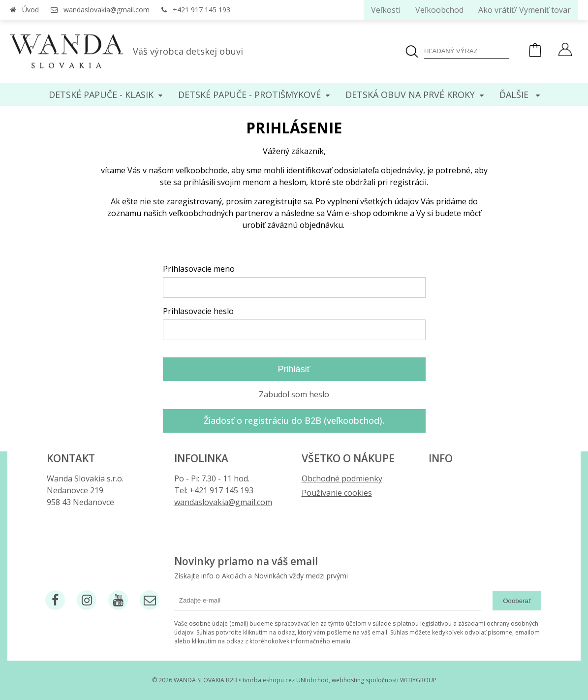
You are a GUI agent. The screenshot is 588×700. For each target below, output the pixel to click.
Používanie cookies (337, 493)
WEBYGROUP (418, 680)
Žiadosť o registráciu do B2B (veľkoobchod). (294, 420)
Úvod (31, 10)
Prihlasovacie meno (199, 269)
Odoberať (517, 601)
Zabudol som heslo (294, 394)
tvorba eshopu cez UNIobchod (286, 680)
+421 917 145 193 (201, 10)
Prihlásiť (294, 369)
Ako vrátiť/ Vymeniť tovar (525, 10)
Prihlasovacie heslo (198, 311)
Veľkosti (386, 10)
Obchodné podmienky (342, 478)
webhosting (348, 680)
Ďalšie (520, 95)
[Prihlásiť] (565, 51)
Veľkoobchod (439, 10)
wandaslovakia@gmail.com (107, 10)
